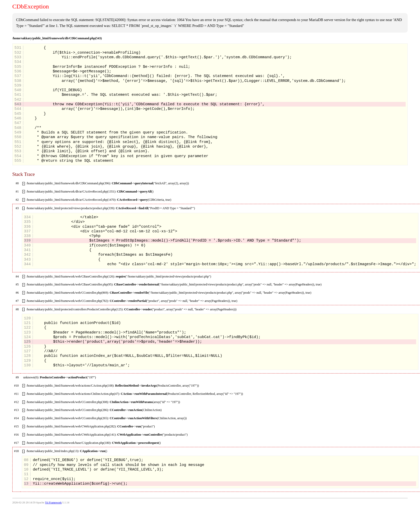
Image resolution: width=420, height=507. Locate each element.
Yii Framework (53, 503)
